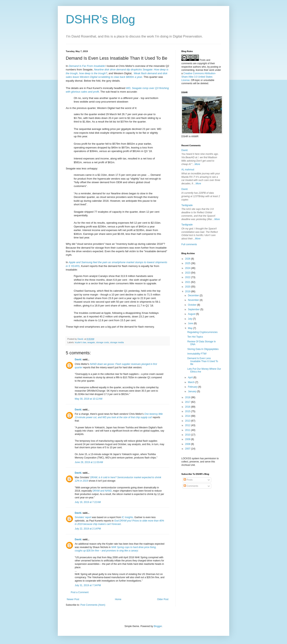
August (192, 314)
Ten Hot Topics (195, 337)
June (191, 323)
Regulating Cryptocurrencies (202, 332)
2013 (188, 421)
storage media (117, 342)
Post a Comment (80, 592)
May (191, 328)
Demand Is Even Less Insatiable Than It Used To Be (203, 361)
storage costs (102, 342)
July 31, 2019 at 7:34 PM (88, 585)
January (193, 391)
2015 (188, 411)
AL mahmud (188, 170)
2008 (188, 444)
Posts (188, 480)
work (212, 70)
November (194, 300)
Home (118, 599)
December (194, 295)
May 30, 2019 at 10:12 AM (88, 399)
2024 (188, 268)
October (193, 305)
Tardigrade (187, 205)
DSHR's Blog (100, 19)
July (190, 319)
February (193, 387)
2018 (188, 397)
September (194, 309)
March (192, 382)
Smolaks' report (83, 517)
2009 (188, 439)
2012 (188, 425)
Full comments (189, 244)
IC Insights (127, 517)
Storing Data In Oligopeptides (203, 349)
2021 (188, 282)
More (197, 164)
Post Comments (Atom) (93, 605)
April (191, 377)
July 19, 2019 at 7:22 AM (88, 502)
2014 (188, 416)
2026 (188, 259)
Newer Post (73, 599)
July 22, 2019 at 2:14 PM (88, 529)
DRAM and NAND (102, 491)
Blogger (158, 626)
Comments (191, 486)
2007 (188, 449)
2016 (188, 407)
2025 (188, 263)
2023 (188, 273)
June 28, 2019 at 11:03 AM (89, 462)
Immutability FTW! (197, 354)
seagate (91, 342)
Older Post (163, 599)
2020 (188, 287)
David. (78, 360)
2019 (188, 291)
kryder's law (81, 342)
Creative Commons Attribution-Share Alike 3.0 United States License (199, 77)
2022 (188, 277)
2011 (188, 430)
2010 (188, 435)
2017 (188, 402)
